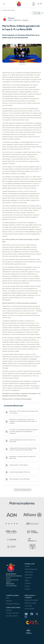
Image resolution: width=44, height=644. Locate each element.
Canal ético (28, 578)
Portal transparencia (31, 569)
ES (38, 4)
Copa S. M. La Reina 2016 (23, 490)
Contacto (28, 589)
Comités (27, 566)
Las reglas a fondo (12, 616)
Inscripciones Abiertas (13, 604)
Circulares (28, 583)
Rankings (9, 601)
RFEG (8, 598)
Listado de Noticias (8, 10)
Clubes (27, 580)
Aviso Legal (28, 606)
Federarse (9, 610)
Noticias (27, 586)
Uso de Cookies (30, 609)
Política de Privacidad (31, 600)
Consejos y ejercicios (12, 613)
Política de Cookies (31, 603)
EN (41, 4)
